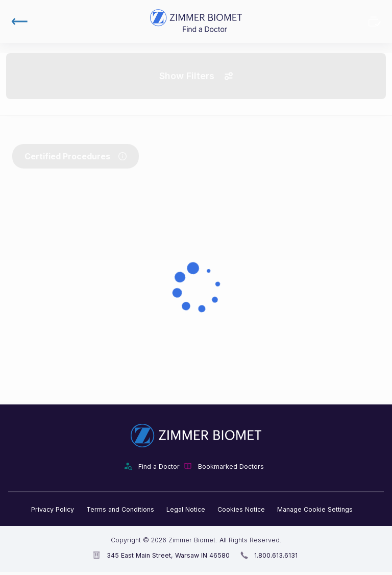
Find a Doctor (159, 466)
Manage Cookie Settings (315, 509)
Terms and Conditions (120, 509)
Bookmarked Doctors (375, 21)
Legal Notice (186, 509)
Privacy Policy (53, 509)
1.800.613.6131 (276, 555)
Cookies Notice (241, 509)
